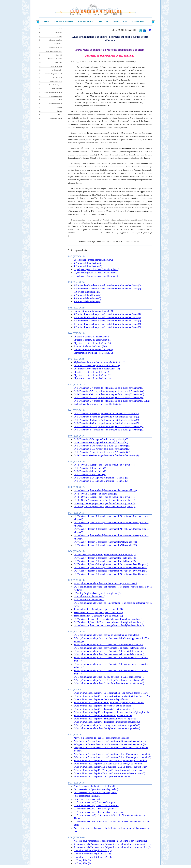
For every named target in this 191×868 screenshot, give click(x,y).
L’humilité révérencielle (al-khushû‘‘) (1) (93, 850)
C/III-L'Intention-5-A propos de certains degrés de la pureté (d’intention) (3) (109, 388)
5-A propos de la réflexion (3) (87, 298)
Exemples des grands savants (53, 74)
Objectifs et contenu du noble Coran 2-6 (92, 343)
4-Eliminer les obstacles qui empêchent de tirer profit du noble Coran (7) (107, 289)
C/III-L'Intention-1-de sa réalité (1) (90, 468)
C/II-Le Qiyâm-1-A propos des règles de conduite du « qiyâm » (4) (105, 507)
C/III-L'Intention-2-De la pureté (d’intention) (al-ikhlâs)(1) (101, 478)
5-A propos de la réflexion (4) (87, 301)
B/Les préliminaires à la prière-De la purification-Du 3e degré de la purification (110, 767)
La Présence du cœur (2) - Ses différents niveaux (96, 805)
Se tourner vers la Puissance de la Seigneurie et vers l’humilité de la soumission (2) (112, 847)
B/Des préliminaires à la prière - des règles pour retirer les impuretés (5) (107, 635)
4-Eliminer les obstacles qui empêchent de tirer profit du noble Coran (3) (107, 321)
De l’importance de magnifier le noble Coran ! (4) (97, 369)
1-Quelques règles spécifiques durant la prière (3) (96, 276)
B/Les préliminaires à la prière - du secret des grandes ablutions (103, 715)
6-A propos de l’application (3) (88, 266)
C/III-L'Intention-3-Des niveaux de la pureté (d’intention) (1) (102, 446)
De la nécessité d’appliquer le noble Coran (93, 260)
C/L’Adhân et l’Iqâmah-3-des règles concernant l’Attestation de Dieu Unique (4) (111, 574)
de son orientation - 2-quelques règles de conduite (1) (98, 609)
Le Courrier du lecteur (55, 96)
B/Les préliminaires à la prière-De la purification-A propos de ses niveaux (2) (109, 773)
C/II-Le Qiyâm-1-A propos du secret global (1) (95, 494)
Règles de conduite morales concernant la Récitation (98, 404)
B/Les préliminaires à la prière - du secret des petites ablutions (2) (104, 709)
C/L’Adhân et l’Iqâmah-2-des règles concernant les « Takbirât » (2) (105, 558)
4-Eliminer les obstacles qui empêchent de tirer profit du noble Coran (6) (107, 285)
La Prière (60, 29)
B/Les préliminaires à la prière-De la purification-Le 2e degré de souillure (108, 764)
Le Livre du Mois (57, 100)
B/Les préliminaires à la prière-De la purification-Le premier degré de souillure (110, 760)
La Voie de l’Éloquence (55, 48)
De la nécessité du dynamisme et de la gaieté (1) (96, 789)
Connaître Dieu (58, 44)
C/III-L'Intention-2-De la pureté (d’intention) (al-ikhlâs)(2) (101, 481)
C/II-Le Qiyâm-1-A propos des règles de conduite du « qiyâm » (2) (105, 500)
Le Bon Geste (58, 63)
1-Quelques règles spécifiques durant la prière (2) (96, 273)
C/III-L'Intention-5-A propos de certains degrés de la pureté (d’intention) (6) (109, 398)
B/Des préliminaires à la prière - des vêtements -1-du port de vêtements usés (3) (110, 648)
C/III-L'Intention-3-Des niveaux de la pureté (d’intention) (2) (102, 449)
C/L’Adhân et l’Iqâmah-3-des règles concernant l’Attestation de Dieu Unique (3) (111, 571)
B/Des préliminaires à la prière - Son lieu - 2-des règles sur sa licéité (105, 583)
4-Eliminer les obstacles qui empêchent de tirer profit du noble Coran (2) (107, 317)
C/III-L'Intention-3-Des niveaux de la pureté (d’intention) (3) (102, 452)
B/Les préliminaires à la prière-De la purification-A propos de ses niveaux (108, 770)
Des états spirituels (57, 66)
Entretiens (59, 107)
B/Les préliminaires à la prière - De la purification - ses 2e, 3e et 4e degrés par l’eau (112, 696)
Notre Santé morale (56, 81)
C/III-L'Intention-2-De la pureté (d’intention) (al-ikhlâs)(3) (101, 439)
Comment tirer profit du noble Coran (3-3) (93, 353)
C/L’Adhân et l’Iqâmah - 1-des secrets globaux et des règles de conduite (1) (108, 619)
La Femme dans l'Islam (55, 104)
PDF (150, 30)
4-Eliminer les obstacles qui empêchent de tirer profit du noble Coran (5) (107, 327)
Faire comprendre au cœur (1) (87, 796)
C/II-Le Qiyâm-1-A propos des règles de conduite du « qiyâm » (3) (105, 503)
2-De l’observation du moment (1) (89, 596)
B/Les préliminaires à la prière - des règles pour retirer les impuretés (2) (107, 722)
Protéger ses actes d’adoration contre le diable (95, 786)
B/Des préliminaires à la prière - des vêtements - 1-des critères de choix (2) (108, 645)
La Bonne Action (57, 70)
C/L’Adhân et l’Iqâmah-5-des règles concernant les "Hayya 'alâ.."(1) (105, 542)
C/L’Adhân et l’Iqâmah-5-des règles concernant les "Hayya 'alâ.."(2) (105, 545)
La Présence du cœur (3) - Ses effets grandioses (95, 809)
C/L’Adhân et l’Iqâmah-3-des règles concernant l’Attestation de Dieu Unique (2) (111, 568)
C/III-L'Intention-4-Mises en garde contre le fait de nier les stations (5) (106, 423)
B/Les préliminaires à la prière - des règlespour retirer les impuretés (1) (106, 719)
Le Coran (59, 36)
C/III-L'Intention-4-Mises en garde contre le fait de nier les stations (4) (106, 420)
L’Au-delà (59, 55)
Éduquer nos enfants (56, 119)
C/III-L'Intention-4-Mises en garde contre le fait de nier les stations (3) (106, 417)
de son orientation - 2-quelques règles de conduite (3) (98, 616)
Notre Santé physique (56, 85)
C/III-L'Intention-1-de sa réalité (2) (90, 471)
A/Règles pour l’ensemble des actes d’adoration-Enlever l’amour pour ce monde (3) (112, 757)
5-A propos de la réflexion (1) (87, 292)
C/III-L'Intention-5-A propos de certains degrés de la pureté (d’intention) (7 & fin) (112, 401)
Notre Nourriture (57, 89)
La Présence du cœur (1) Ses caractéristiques (94, 802)
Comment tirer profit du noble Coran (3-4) (93, 311)
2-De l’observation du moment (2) (89, 600)
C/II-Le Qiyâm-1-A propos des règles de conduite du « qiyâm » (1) (105, 497)
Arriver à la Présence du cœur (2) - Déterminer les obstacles (101, 738)
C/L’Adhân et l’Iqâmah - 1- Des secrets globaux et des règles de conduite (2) (109, 622)
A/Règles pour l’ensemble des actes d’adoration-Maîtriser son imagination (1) (110, 741)
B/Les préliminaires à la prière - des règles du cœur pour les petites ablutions (109, 703)
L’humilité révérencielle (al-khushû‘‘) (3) (93, 857)
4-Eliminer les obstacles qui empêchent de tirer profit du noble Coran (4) (107, 324)
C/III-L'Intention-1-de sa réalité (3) (90, 475)
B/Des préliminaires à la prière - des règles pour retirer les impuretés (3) (107, 725)
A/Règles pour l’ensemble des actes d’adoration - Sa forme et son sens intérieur (110, 841)
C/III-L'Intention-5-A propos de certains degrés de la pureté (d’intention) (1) (109, 427)
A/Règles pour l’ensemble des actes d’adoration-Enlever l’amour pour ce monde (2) (112, 754)
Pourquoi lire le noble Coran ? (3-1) (90, 346)
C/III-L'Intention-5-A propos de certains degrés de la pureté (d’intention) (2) (109, 430)
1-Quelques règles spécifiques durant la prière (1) (96, 269)
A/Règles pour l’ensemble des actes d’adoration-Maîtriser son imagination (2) (110, 744)
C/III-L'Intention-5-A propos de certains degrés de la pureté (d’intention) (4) (109, 391)
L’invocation (58, 33)
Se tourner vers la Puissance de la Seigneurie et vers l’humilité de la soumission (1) (112, 844)
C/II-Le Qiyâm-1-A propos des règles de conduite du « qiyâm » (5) (105, 465)
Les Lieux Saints (57, 78)
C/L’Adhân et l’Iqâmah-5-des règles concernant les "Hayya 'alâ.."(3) (105, 490)
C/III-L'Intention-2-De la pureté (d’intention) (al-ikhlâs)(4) (101, 442)
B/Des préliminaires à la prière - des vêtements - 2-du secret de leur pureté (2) (109, 654)
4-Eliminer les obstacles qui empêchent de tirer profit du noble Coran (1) (107, 314)
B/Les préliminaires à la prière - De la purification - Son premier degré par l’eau (111, 693)
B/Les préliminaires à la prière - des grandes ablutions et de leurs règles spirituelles (112, 712)
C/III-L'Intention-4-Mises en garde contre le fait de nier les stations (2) (106, 414)
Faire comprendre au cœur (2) (87, 799)
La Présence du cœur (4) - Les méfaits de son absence (98, 812)
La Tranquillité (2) (82, 863)
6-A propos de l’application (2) (88, 263)
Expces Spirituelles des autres (53, 92)
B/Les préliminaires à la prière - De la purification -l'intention (102, 777)
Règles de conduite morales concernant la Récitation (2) (99, 362)
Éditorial (60, 111)
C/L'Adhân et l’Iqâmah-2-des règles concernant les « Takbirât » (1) (105, 555)
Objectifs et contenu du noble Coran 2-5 (92, 340)
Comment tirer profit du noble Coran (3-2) (93, 349)
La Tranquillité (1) (82, 860)
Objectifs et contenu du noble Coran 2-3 (92, 378)
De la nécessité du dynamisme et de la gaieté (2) (96, 793)
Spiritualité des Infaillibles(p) (53, 51)
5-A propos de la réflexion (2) (87, 295)
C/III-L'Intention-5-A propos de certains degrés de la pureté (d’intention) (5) (109, 394)
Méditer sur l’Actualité (55, 59)
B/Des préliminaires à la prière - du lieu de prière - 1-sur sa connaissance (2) (109, 680)
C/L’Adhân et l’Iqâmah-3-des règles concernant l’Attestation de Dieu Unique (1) (111, 564)
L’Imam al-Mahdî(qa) (56, 40)
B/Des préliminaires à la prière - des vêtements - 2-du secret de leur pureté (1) (109, 651)
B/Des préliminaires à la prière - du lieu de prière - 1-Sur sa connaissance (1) (109, 677)
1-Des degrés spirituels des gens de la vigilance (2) (97, 593)
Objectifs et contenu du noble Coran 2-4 (92, 337)
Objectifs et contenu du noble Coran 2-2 (92, 375)
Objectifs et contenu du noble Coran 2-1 (92, 372)
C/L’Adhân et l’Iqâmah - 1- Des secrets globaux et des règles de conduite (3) (109, 625)
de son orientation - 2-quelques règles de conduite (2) (98, 613)
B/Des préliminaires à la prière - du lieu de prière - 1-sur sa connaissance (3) (109, 683)
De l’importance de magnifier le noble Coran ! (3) (97, 366)
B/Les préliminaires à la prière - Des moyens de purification (101, 699)
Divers (60, 115)
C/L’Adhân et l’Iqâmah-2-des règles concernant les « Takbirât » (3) (105, 561)
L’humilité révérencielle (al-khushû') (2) (92, 854)
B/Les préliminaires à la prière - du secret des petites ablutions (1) (104, 706)
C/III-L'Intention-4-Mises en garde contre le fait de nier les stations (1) (106, 455)
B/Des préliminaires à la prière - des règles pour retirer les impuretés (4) (107, 728)
